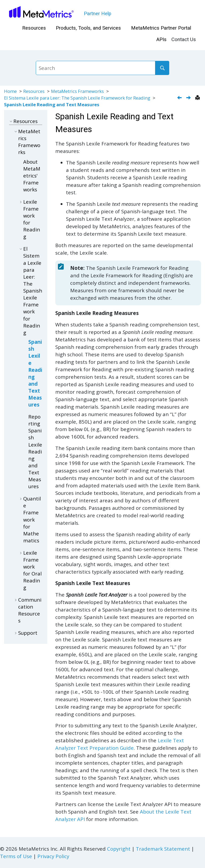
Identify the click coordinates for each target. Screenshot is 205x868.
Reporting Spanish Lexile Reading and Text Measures (35, 451)
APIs (161, 40)
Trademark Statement (163, 849)
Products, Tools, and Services (88, 28)
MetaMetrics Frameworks (77, 91)
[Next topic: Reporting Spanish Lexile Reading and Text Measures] (189, 98)
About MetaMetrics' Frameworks (32, 176)
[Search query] (102, 68)
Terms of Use (16, 856)
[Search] (162, 68)
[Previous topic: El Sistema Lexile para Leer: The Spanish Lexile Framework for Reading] (180, 98)
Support (28, 633)
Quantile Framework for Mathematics (32, 519)
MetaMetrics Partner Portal (161, 28)
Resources (34, 28)
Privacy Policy (53, 856)
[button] (11, 121)
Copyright (119, 849)
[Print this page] (198, 98)
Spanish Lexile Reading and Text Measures (52, 104)
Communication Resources (30, 610)
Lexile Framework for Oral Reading (32, 570)
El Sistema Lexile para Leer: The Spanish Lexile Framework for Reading (77, 98)
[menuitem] (34, 28)
